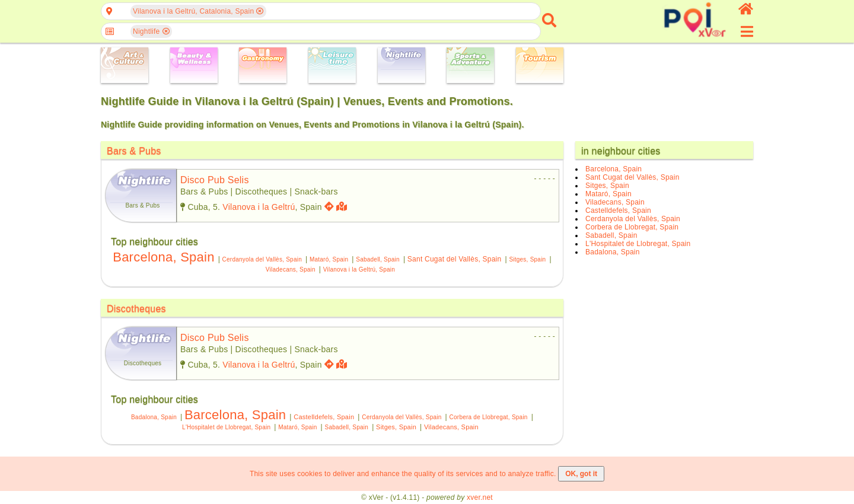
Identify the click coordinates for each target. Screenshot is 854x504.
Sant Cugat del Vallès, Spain (455, 259)
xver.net (480, 497)
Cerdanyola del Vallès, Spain (262, 259)
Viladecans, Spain (291, 269)
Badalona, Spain (154, 417)
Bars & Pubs (134, 151)
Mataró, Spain (329, 259)
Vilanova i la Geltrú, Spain (359, 269)
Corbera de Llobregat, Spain (489, 417)
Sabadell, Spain (378, 259)
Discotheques (136, 309)
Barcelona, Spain (163, 257)
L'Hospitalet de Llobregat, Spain (226, 427)
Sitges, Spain (527, 259)
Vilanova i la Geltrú (259, 207)
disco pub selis (215, 180)
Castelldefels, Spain (324, 417)
